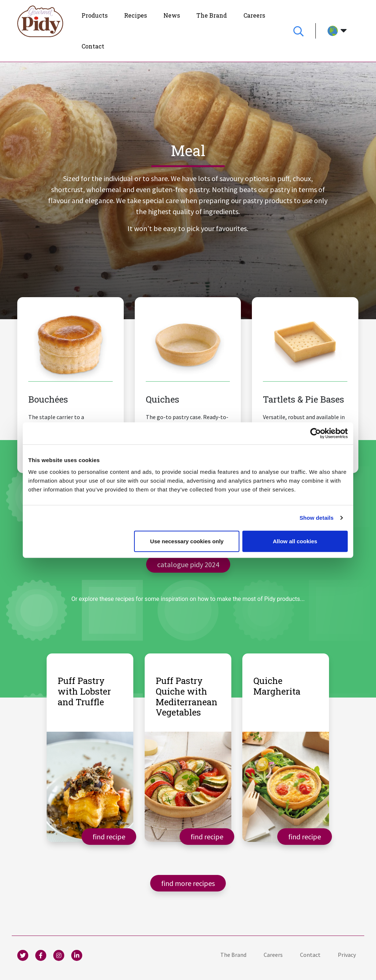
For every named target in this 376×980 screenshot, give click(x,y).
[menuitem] (95, 15)
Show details (317, 518)
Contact (310, 955)
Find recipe (109, 836)
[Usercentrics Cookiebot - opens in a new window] (316, 433)
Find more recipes (188, 883)
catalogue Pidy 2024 (188, 564)
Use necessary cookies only (187, 541)
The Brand (233, 955)
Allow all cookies (295, 541)
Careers (273, 955)
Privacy (347, 955)
